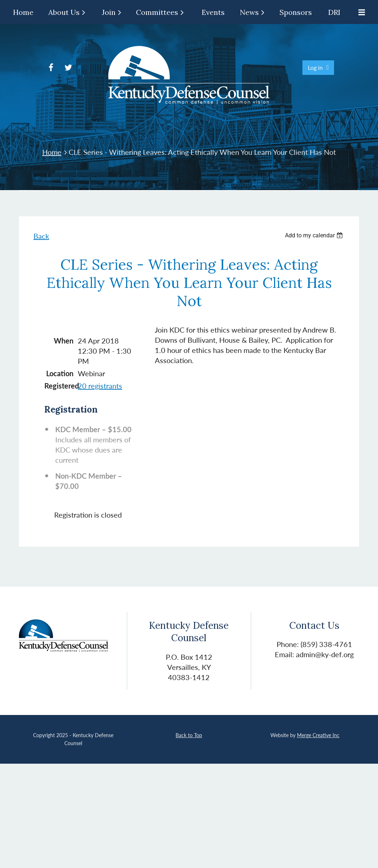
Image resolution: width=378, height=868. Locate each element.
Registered (59, 386)
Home (52, 152)
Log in (315, 67)
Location (60, 373)
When (64, 341)
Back (41, 236)
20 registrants (100, 386)
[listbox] (315, 235)
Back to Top (189, 735)
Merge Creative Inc (318, 735)
